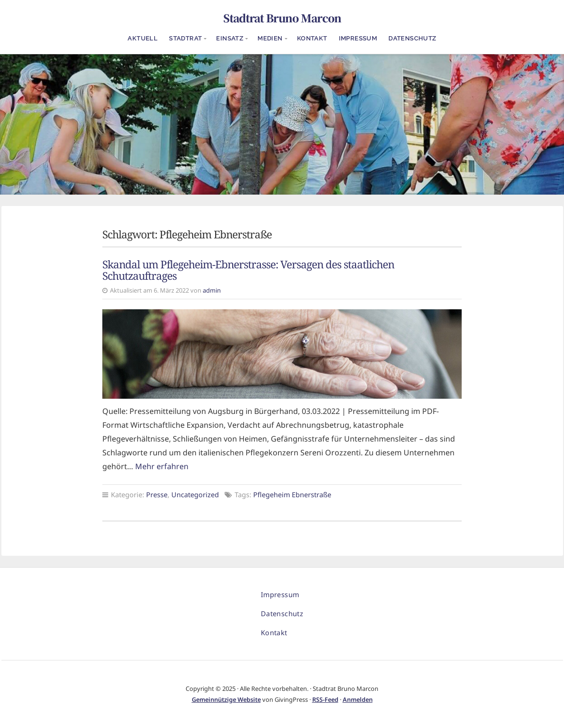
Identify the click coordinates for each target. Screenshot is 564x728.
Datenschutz (412, 38)
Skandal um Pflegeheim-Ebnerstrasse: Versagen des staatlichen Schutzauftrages (248, 270)
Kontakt (312, 38)
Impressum (358, 38)
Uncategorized (195, 495)
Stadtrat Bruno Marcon (282, 18)
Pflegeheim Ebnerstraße (292, 495)
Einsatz (230, 38)
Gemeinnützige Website (226, 699)
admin (212, 290)
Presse (157, 495)
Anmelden (358, 699)
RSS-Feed (325, 699)
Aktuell (143, 38)
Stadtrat (185, 38)
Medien (270, 38)
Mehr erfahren (162, 466)
